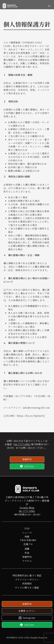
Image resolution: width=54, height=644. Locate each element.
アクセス (27, 561)
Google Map (27, 508)
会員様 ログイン (27, 611)
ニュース (27, 533)
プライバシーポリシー (27, 580)
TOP (27, 529)
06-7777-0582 (22, 444)
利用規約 (27, 584)
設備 (27, 549)
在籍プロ (28, 544)
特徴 (27, 537)
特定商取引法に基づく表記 (27, 575)
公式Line (27, 466)
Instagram (27, 618)
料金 (27, 553)
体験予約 (27, 459)
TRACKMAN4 (28, 540)
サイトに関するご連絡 (27, 588)
